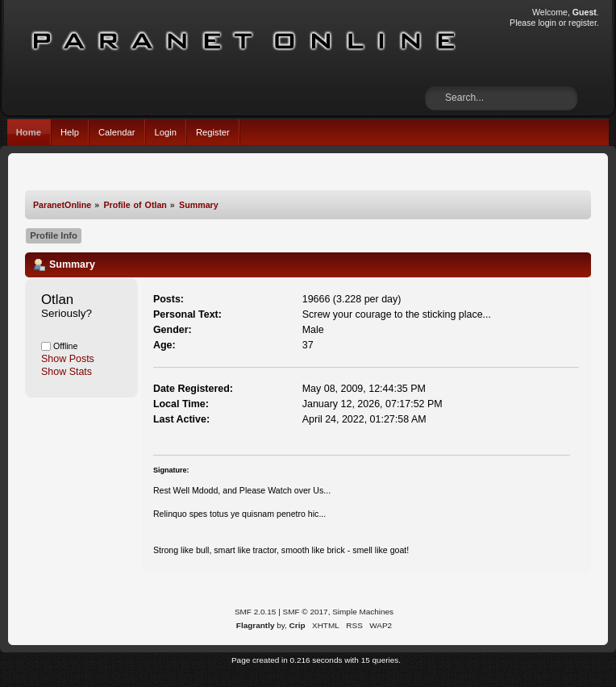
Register (213, 132)
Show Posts (68, 359)
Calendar (117, 132)
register (583, 23)
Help (70, 132)
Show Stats (67, 372)
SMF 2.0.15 (256, 612)
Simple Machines (363, 612)
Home (29, 132)
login (547, 23)
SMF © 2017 (306, 612)
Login (166, 132)
